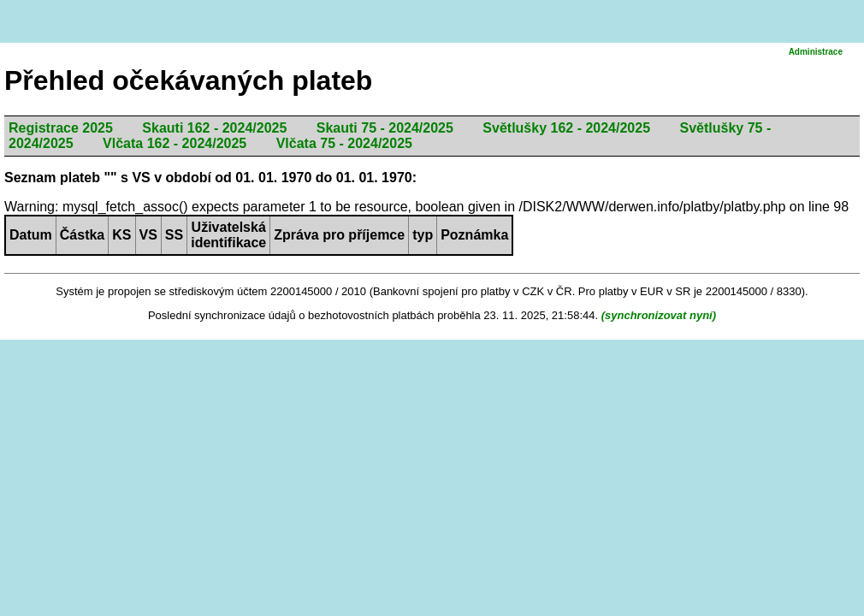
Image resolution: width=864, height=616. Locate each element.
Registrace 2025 (61, 128)
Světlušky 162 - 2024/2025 (566, 128)
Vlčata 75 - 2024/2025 (344, 143)
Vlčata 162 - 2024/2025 (175, 143)
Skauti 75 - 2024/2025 (385, 128)
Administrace (816, 52)
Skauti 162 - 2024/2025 (214, 128)
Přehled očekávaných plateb (188, 80)
